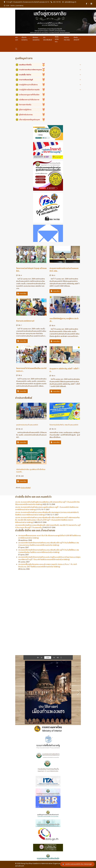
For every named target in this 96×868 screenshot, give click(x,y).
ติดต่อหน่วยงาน (57, 39)
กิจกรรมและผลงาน (36, 39)
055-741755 (56, 2)
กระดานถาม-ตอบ (67, 39)
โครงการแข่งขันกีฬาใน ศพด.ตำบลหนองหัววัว (64, 425)
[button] (16, 49)
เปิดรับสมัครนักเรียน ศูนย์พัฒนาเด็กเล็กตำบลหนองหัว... (31, 471)
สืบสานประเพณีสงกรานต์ (25, 321)
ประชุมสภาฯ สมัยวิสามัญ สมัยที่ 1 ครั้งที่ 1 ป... (64, 370)
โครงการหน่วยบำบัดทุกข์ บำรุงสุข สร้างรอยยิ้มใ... (31, 270)
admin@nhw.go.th (69, 2)
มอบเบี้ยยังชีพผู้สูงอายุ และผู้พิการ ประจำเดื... (64, 320)
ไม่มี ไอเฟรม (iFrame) (48, 690)
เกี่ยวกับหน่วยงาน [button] (26, 39)
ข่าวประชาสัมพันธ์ (48, 39)
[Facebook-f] (87, 4)
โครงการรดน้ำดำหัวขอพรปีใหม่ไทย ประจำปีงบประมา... (31, 370)
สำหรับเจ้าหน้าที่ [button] (77, 39)
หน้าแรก (17, 39)
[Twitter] (89, 4)
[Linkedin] (91, 4)
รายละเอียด (22, 294)
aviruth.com (20, 866)
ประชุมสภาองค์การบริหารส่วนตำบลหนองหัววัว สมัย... (64, 270)
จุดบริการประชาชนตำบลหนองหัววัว (27, 425)
